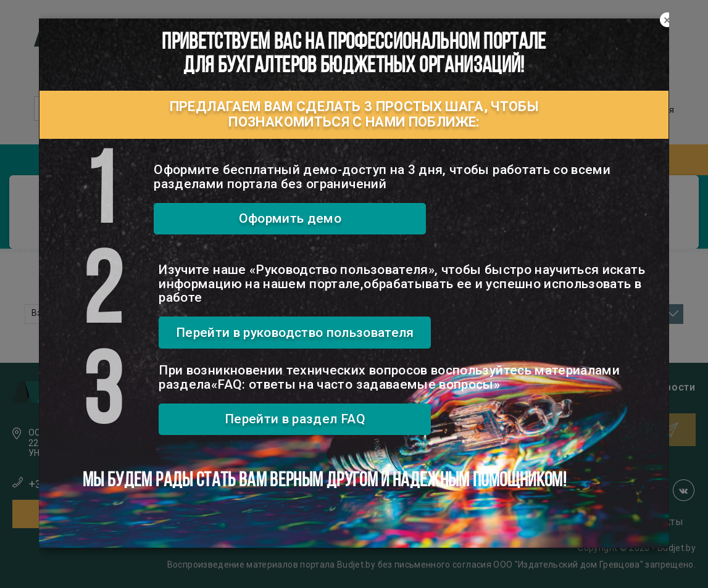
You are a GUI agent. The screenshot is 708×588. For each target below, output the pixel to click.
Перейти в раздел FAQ (295, 419)
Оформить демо (290, 218)
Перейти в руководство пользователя (295, 333)
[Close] (667, 20)
